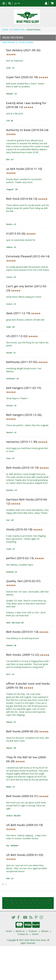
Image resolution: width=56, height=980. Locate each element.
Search (35, 934)
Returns (45, 931)
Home (5, 30)
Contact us (23, 934)
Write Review (9, 42)
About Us (20, 931)
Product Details (26, 42)
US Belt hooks (18, 30)
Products (33, 931)
